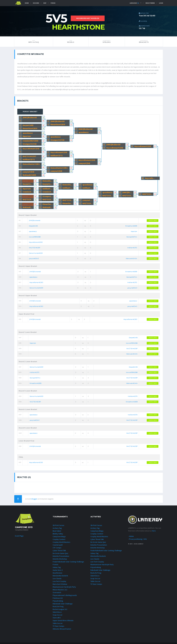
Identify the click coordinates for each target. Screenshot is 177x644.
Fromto (55, 566)
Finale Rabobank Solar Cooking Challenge (68, 563)
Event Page (19, 537)
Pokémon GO (58, 600)
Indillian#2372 (29, 161)
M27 (80, 186)
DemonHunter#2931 (32, 165)
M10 (48, 138)
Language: (134, 3)
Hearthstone (57, 574)
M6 (20, 157)
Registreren (150, 3)
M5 (20, 150)
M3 (20, 134)
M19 (20, 198)
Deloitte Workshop (60, 560)
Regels (71, 42)
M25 (60, 186)
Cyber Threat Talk (59, 552)
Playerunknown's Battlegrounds (65, 597)
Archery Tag (57, 530)
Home (27, 3)
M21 (40, 182)
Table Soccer (58, 625)
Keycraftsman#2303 (31, 150)
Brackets (144, 42)
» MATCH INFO (153, 222)
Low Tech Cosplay (59, 583)
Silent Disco (57, 614)
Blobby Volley (58, 535)
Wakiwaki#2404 (29, 176)
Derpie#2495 (28, 126)
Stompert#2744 (30, 145)
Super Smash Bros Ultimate (63, 622)
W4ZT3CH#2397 (29, 157)
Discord (36, 3)
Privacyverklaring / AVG (138, 540)
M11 (48, 153)
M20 (20, 205)
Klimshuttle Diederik (60, 577)
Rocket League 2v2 (60, 611)
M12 (48, 169)
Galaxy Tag (57, 569)
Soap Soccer (58, 616)
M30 (120, 194)
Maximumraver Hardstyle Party (64, 588)
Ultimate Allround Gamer (62, 630)
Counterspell (58, 546)
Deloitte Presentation (61, 558)
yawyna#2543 (29, 173)
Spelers (107, 42)
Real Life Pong (58, 608)
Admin (131, 538)
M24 (40, 205)
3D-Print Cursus (58, 527)
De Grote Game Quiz (60, 555)
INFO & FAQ (33, 42)
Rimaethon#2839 (30, 130)
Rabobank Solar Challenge (63, 605)
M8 (20, 173)
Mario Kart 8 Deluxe (60, 586)
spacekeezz (28, 134)
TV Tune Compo (58, 628)
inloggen (34, 500)
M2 (20, 126)
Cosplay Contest (59, 541)
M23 (40, 198)
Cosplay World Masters (61, 544)
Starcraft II (57, 619)
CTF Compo (57, 549)
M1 (20, 119)
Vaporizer (27, 137)
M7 (20, 165)
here (154, 532)
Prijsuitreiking (58, 602)
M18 (20, 190)
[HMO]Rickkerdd (30, 119)
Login (161, 3)
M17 (20, 182)
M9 (48, 122)
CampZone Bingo (59, 538)
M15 (104, 146)
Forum (53, 3)
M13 (76, 130)
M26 (60, 201)
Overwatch (57, 594)
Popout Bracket (30, 113)
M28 (80, 201)
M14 (76, 161)
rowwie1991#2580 (31, 142)
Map (45, 3)
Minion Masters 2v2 (60, 591)
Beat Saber (57, 532)
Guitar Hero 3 (58, 572)
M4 (20, 142)
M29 (100, 194)
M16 (132, 147)
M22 (40, 190)
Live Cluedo (57, 580)
